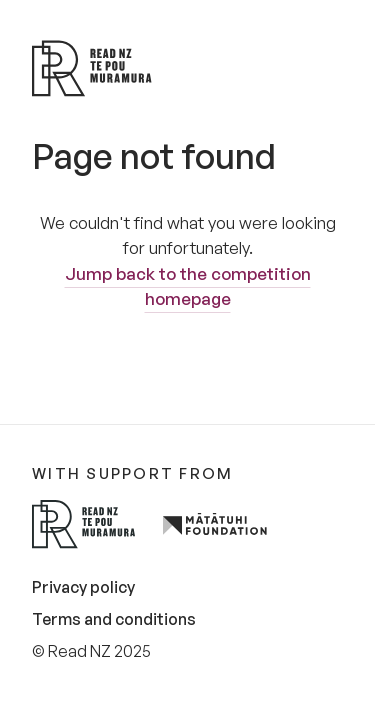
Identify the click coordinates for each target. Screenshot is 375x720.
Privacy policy (83, 587)
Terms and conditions (114, 619)
